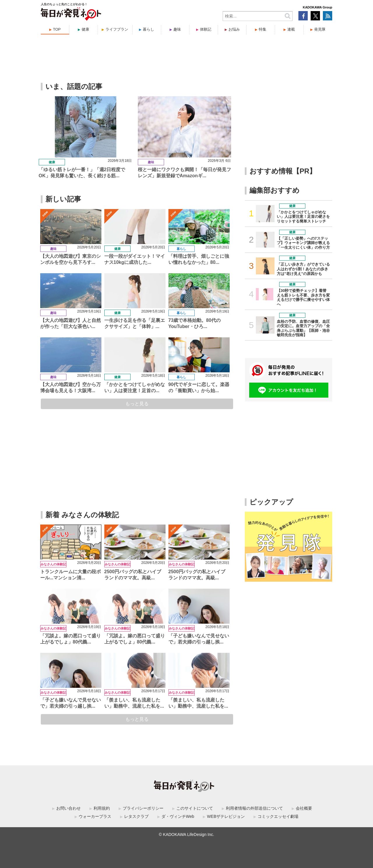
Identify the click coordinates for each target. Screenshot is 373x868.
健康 (85, 29)
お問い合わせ (68, 808)
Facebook (303, 16)
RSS (328, 16)
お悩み (234, 29)
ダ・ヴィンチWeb (178, 816)
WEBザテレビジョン (226, 816)
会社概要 (304, 808)
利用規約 (102, 808)
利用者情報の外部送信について (254, 808)
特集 (263, 29)
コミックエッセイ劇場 (278, 816)
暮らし (148, 29)
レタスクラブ (136, 816)
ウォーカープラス (95, 816)
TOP (57, 29)
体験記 (206, 29)
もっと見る (137, 404)
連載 (291, 29)
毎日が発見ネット (75, 14)
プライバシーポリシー (143, 808)
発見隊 (320, 29)
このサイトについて (195, 808)
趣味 (177, 29)
